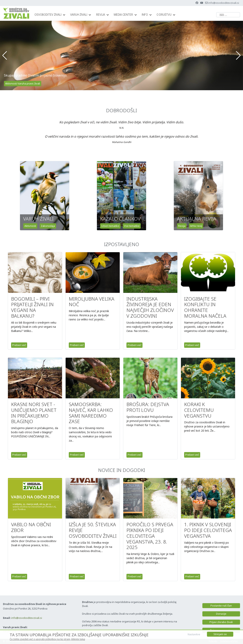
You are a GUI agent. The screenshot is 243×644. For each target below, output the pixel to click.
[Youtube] (202, 3)
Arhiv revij (196, 226)
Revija (101, 15)
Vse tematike (132, 226)
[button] (5, 56)
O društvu (164, 15)
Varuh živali (79, 15)
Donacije (221, 614)
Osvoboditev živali (48, 15)
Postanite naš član (221, 606)
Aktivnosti (30, 226)
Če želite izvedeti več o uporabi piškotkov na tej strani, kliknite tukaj (47, 639)
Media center (123, 15)
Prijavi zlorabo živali (221, 622)
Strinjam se (220, 634)
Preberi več (19, 345)
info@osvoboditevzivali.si (224, 3)
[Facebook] (197, 3)
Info (145, 15)
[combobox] (228, 15)
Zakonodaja (48, 226)
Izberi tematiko (110, 226)
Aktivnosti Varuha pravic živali (23, 83)
